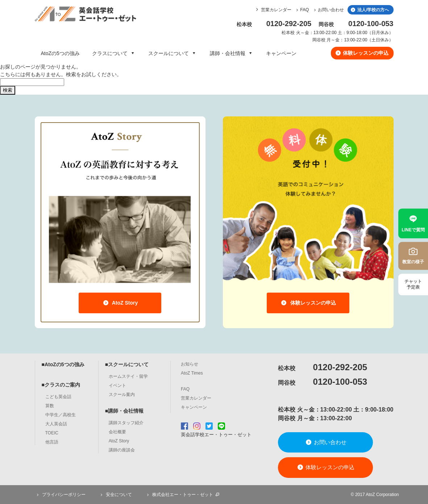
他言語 (52, 442)
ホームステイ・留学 (128, 376)
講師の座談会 (122, 450)
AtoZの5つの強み (60, 53)
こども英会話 (58, 397)
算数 (50, 406)
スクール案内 (122, 394)
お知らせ (190, 364)
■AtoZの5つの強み (63, 364)
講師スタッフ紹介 (126, 423)
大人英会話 (56, 424)
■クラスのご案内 (61, 385)
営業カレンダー (276, 10)
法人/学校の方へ (369, 10)
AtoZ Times (192, 373)
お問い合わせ (328, 10)
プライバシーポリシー (60, 495)
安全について (115, 495)
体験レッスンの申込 (361, 53)
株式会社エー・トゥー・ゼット (183, 495)
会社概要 (117, 432)
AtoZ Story (120, 303)
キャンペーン (281, 53)
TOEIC (52, 433)
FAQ (302, 10)
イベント (117, 385)
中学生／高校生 (61, 415)
